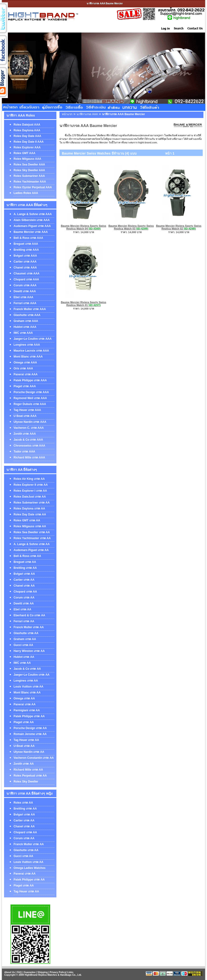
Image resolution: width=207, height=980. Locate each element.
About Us (10, 972)
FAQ (19, 972)
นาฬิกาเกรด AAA (87, 114)
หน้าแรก (67, 114)
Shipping (43, 972)
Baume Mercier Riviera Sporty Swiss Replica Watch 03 (131, 227)
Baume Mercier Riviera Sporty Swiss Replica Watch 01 (84, 304)
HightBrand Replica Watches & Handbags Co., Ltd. (53, 975)
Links (70, 972)
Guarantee (30, 972)
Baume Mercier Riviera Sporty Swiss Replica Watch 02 (179, 227)
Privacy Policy (58, 972)
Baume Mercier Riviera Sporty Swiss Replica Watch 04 (84, 227)
